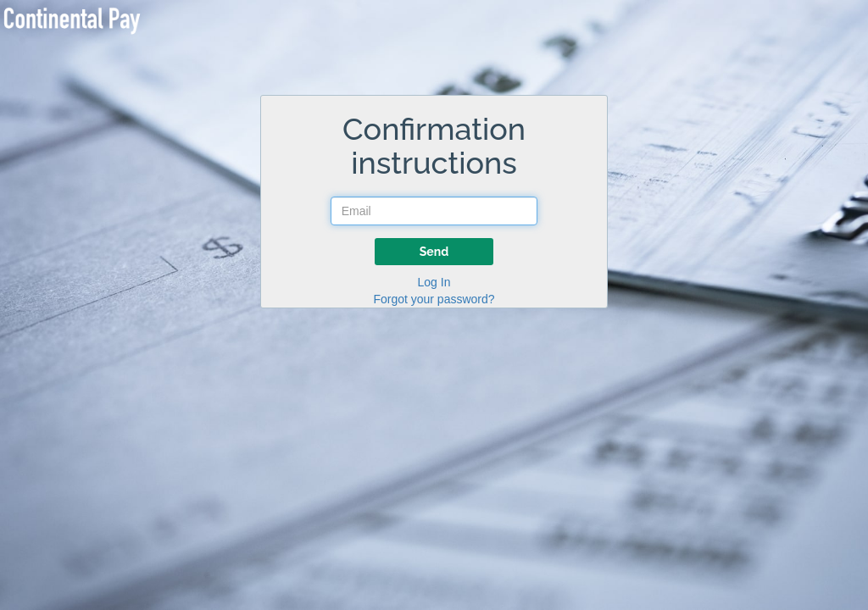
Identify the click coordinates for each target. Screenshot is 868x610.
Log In (434, 282)
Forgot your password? (434, 299)
